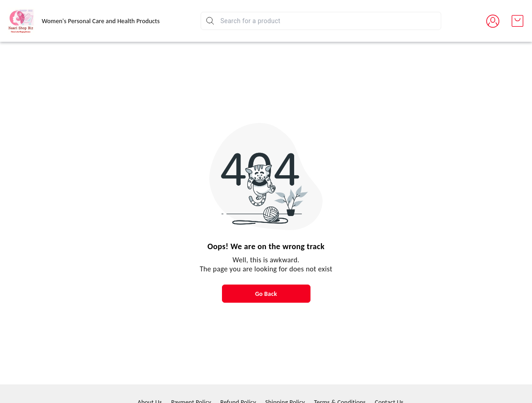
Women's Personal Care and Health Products (101, 21)
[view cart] (517, 21)
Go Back (266, 294)
